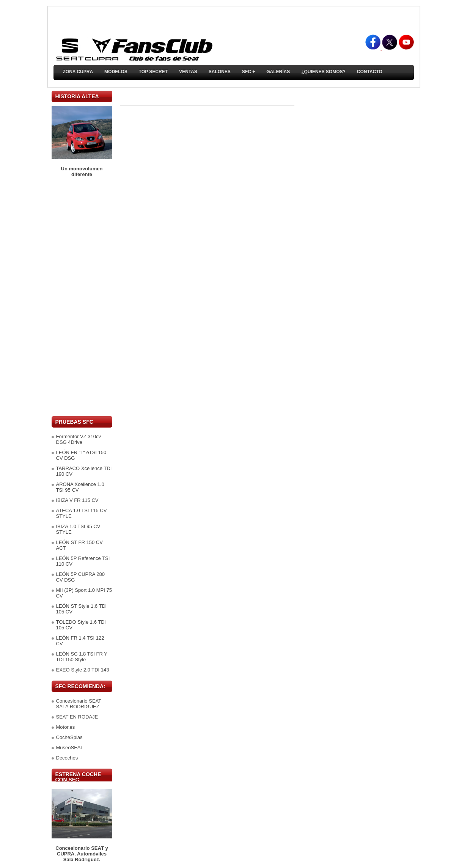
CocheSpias (69, 737)
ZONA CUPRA (78, 72)
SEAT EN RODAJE (77, 717)
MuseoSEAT (70, 748)
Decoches (67, 758)
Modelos (116, 72)
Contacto (370, 72)
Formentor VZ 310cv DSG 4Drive (79, 439)
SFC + (248, 72)
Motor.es (66, 727)
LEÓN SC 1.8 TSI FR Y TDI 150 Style (82, 657)
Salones (220, 72)
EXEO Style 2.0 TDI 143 (83, 670)
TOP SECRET (153, 72)
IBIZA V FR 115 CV (77, 500)
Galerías (278, 72)
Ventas (188, 72)
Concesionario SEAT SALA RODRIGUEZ (79, 704)
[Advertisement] (82, 297)
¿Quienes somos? (323, 72)
